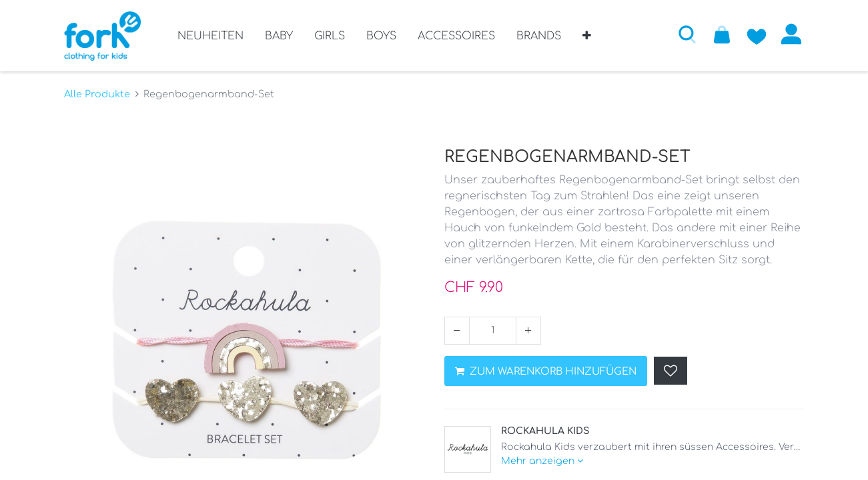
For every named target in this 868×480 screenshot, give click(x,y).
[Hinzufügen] (528, 331)
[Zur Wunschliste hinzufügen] (757, 34)
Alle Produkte (97, 94)
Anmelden (791, 34)
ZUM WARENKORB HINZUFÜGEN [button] (546, 372)
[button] (587, 41)
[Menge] (493, 331)
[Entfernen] (457, 331)
